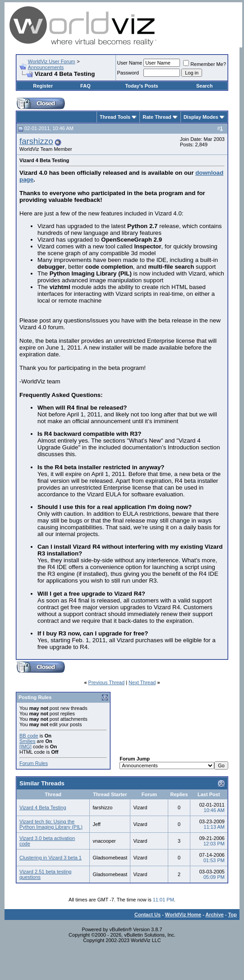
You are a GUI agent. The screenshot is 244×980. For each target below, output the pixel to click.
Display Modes (201, 117)
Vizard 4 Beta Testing (43, 807)
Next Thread (142, 682)
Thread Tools (115, 117)
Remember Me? (205, 64)
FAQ (85, 86)
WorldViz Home (183, 915)
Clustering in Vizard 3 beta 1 (51, 858)
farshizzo (36, 141)
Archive (215, 915)
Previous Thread (107, 682)
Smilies (27, 741)
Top (232, 915)
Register (43, 86)
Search (205, 86)
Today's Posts (141, 86)
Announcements (46, 67)
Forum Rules (34, 763)
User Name (130, 63)
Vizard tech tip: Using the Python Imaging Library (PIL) (51, 824)
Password (128, 73)
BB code (29, 736)
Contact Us (147, 915)
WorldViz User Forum (52, 61)
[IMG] (25, 747)
